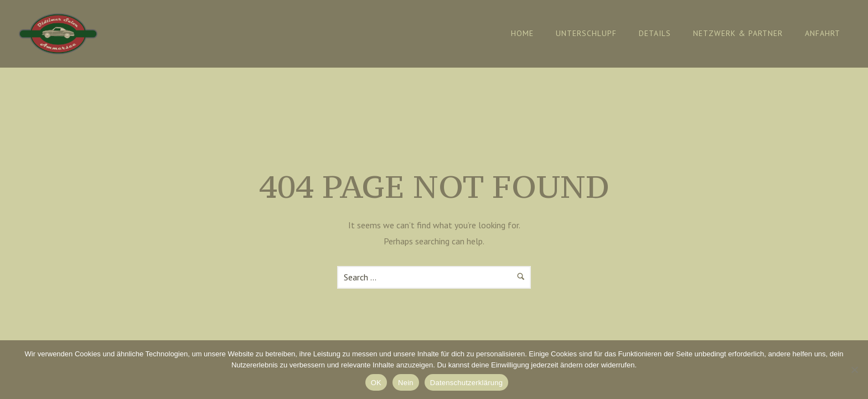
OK (376, 383)
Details (655, 33)
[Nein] (854, 370)
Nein (406, 383)
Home (522, 33)
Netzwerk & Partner (738, 33)
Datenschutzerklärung (466, 383)
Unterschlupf (586, 33)
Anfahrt (823, 33)
